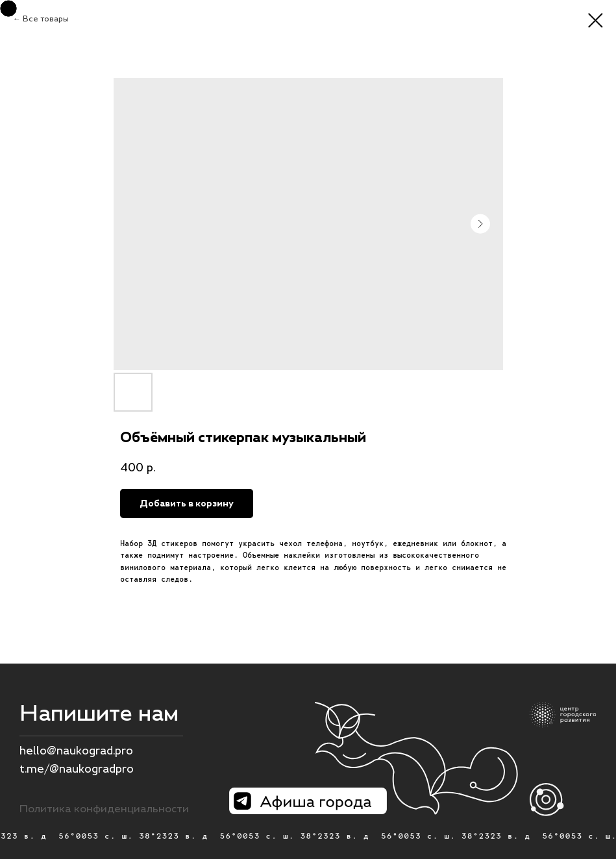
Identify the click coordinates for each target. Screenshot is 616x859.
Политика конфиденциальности (104, 808)
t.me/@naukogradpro (77, 769)
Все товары (46, 19)
